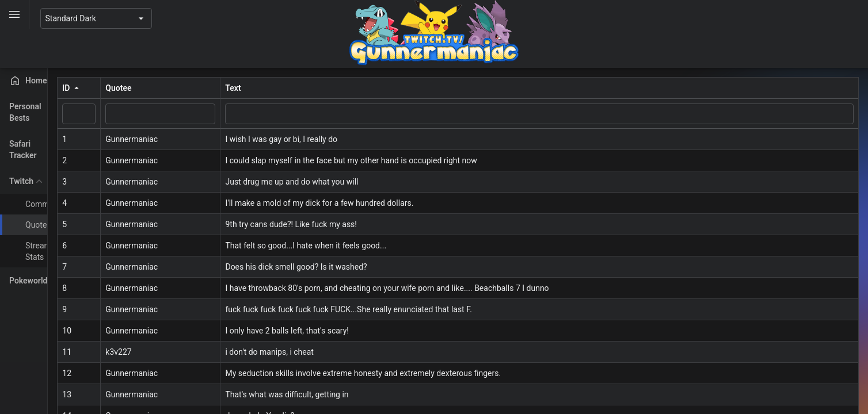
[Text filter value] (587, 114)
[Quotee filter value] (256, 114)
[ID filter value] (175, 114)
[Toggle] (15, 14)
